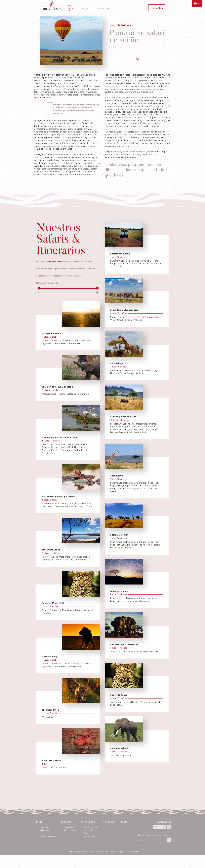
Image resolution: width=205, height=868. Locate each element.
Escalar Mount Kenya (44, 832)
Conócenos (88, 822)
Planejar (66, 822)
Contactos (109, 822)
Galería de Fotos (88, 832)
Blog (124, 822)
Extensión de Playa (47, 836)
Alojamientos (70, 830)
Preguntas (68, 827)
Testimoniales (90, 836)
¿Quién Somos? (91, 827)
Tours (39, 822)
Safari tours (43, 827)
